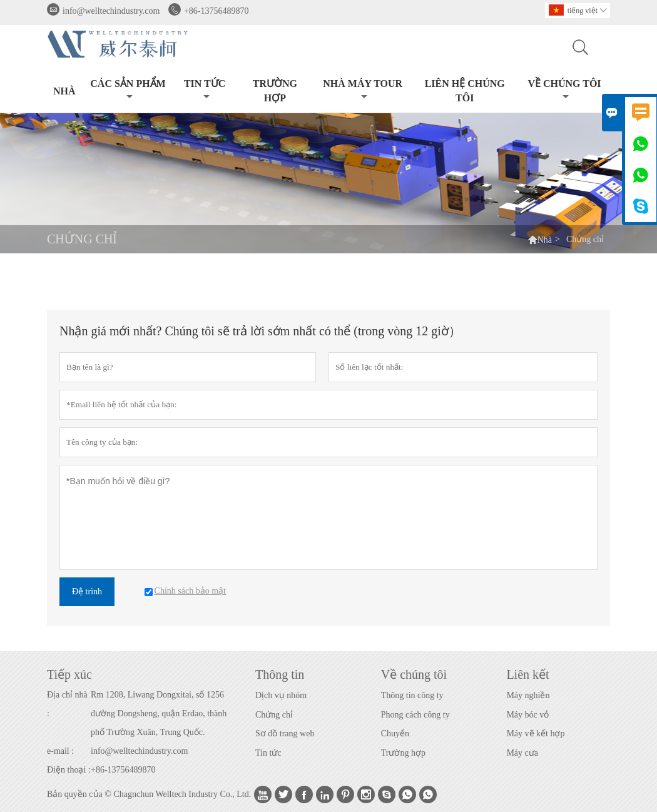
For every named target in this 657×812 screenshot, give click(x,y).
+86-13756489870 (216, 11)
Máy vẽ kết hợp (535, 733)
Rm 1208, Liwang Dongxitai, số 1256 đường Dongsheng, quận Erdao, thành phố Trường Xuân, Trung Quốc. (159, 713)
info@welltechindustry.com (111, 11)
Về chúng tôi (564, 90)
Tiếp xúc (69, 674)
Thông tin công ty (412, 695)
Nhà (64, 91)
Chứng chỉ (274, 715)
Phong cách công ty (415, 715)
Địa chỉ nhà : (67, 704)
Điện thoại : (69, 770)
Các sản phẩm (128, 90)
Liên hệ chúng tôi (465, 91)
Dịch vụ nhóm (281, 695)
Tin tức (205, 90)
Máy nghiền (528, 695)
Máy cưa (522, 753)
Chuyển (395, 733)
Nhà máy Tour (363, 90)
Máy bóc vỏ (527, 715)
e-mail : (60, 751)
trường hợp (275, 91)
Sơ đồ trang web (285, 733)
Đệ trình (87, 591)
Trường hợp (403, 753)
